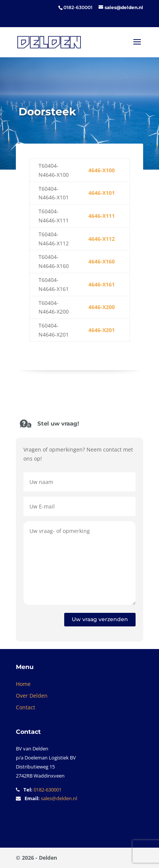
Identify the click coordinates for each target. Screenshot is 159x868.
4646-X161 (102, 284)
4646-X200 (102, 307)
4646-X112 (102, 239)
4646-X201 (102, 330)
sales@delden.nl (59, 798)
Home (23, 684)
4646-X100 (102, 170)
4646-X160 (102, 261)
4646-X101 (102, 193)
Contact (25, 707)
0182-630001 (48, 790)
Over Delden (32, 696)
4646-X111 (102, 216)
